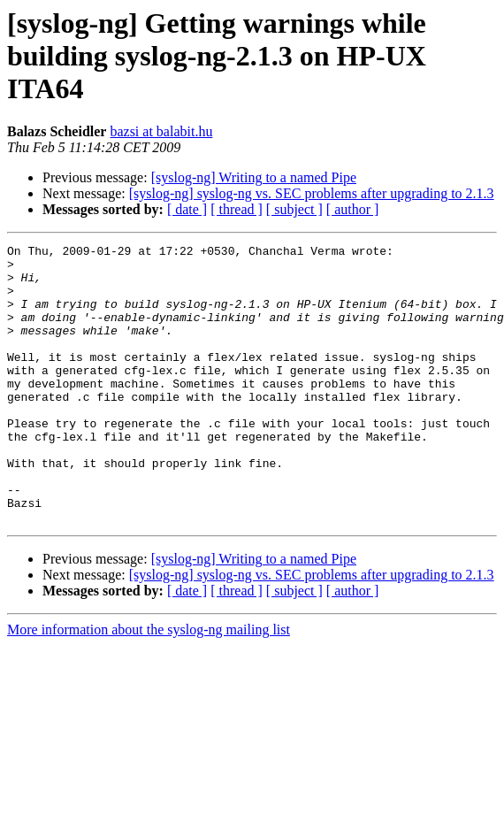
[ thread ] (237, 209)
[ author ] (353, 209)
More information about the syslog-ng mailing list (149, 685)
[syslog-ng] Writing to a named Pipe (254, 177)
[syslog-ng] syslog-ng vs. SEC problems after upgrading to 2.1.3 (312, 193)
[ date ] (187, 209)
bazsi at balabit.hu (161, 131)
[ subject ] (294, 209)
